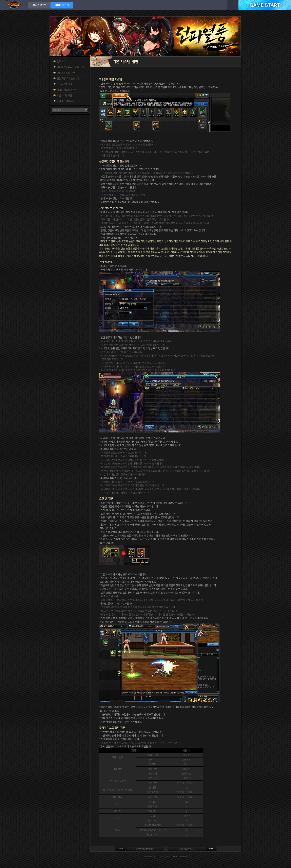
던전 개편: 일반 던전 (66, 73)
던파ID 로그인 (62, 5)
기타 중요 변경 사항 (65, 101)
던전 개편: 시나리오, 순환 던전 (70, 67)
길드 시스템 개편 (64, 84)
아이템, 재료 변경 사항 (67, 90)
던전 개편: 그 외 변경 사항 (68, 78)
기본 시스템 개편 (64, 95)
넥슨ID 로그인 (40, 5)
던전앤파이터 (14, 5)
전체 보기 (61, 61)
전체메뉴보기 (233, 5)
